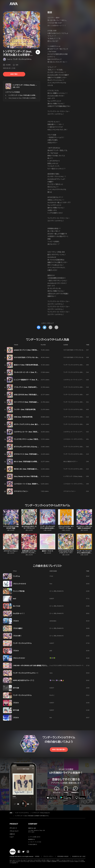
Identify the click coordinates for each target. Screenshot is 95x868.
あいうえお (17, 606)
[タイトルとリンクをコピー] (50, 327)
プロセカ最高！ (18, 628)
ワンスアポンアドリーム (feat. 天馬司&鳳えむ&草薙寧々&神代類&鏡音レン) (38, 439)
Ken (51, 718)
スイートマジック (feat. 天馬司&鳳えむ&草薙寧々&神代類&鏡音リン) (36, 402)
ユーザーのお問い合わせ (34, 837)
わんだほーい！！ (19, 613)
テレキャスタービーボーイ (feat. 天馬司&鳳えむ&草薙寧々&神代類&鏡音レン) (39, 372)
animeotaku (53, 621)
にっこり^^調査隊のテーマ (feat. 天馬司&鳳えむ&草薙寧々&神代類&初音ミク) (40, 380)
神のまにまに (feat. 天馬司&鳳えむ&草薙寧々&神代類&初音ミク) (35, 469)
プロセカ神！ (17, 636)
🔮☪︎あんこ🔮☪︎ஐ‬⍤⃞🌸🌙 (57, 680)
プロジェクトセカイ (19, 658)
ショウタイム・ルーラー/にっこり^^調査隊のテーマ (77, 380)
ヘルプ (12, 837)
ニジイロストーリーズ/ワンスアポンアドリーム (76, 439)
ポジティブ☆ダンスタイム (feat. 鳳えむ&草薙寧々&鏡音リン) (34, 424)
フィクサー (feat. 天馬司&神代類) (25, 410)
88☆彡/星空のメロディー (71, 462)
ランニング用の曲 (19, 591)
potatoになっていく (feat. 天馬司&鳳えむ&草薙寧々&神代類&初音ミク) (37, 350)
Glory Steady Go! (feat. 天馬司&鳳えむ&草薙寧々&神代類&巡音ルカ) (28, 98)
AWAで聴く (14, 74)
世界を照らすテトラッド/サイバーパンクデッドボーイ (29, 553)
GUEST (52, 599)
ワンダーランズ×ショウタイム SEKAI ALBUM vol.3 (48, 528)
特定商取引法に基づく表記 (79, 856)
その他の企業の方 (33, 844)
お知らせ (12, 834)
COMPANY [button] (33, 824)
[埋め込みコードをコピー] (56, 327)
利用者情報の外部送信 (63, 856)
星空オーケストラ (48, 551)
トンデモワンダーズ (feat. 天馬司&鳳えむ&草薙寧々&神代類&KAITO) (32, 816)
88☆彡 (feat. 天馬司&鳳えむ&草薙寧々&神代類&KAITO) (33, 462)
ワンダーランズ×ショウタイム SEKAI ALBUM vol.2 (78, 469)
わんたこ (52, 695)
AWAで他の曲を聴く (59, 750)
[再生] (38, 52)
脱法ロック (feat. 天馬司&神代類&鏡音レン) (28, 365)
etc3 (14, 599)
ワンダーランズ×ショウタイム (22, 59)
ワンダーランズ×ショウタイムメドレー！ (26, 673)
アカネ (51, 576)
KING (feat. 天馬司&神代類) (23, 417)
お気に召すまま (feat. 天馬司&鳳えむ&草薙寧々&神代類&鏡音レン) (36, 395)
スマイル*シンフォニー (21, 491)
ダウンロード (13, 828)
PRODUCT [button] (14, 824)
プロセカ (16, 621)
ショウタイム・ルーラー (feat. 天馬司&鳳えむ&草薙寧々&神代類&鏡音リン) (38, 432)
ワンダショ (16, 576)
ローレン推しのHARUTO (56, 591)
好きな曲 (16, 688)
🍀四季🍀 (52, 658)
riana (51, 673)
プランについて (14, 831)
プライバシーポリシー (48, 856)
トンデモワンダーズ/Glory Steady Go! (25, 85)
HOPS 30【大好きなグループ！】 (23, 680)
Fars (51, 584)
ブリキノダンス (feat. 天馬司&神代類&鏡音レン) (30, 387)
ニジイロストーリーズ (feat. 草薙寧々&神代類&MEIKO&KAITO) (35, 484)
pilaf (51, 651)
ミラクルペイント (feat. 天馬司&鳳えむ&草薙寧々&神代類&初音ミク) (36, 454)
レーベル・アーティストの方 (35, 842)
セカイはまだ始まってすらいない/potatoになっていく (78, 350)
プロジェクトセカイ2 (19, 584)
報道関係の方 (32, 839)
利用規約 (37, 856)
